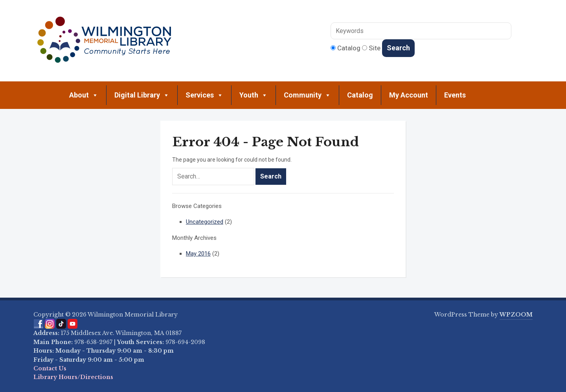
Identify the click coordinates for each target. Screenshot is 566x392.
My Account (409, 95)
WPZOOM (516, 315)
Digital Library (142, 95)
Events (455, 95)
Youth (254, 95)
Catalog (360, 95)
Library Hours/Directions (73, 377)
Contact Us (50, 368)
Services (204, 95)
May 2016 (198, 254)
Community (307, 95)
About (84, 95)
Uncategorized (205, 222)
